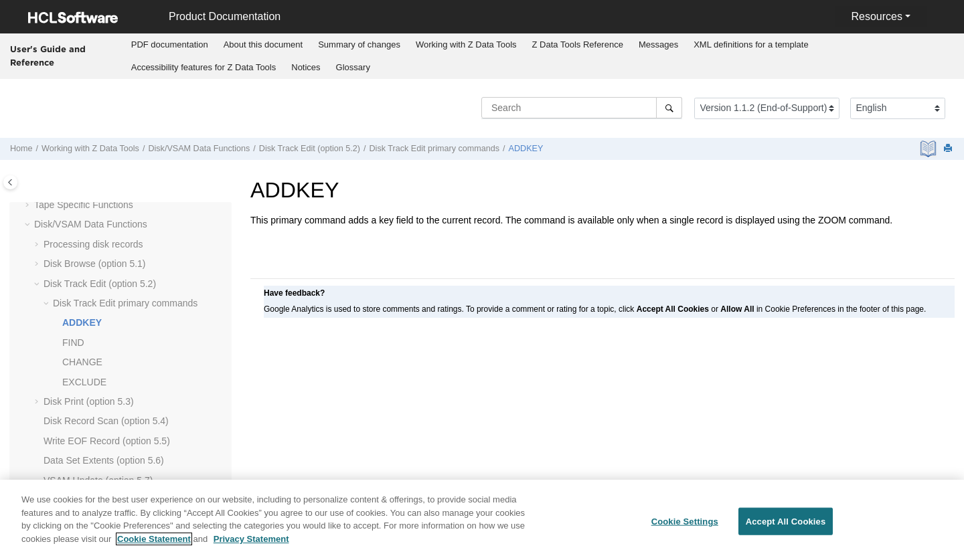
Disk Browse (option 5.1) (95, 264)
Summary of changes (359, 44)
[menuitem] (169, 45)
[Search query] (582, 108)
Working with (466, 44)
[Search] (669, 108)
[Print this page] (949, 149)
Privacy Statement (251, 546)
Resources (876, 16)
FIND (73, 343)
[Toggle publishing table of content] (10, 182)
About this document (263, 44)
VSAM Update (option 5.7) (98, 480)
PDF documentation (170, 44)
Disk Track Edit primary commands (435, 149)
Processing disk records (93, 244)
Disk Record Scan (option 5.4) (106, 421)
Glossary (353, 67)
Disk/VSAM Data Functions (199, 149)
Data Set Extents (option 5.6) (104, 460)
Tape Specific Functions (84, 205)
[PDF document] (930, 149)
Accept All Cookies (786, 528)
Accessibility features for (204, 67)
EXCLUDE (84, 382)
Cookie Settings (685, 528)
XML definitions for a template (751, 44)
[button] (29, 205)
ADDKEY (526, 149)
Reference (578, 44)
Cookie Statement (154, 546)
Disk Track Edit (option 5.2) (310, 149)
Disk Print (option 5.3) (89, 401)
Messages (658, 44)
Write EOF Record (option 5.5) (107, 441)
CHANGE (82, 362)
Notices (306, 67)
